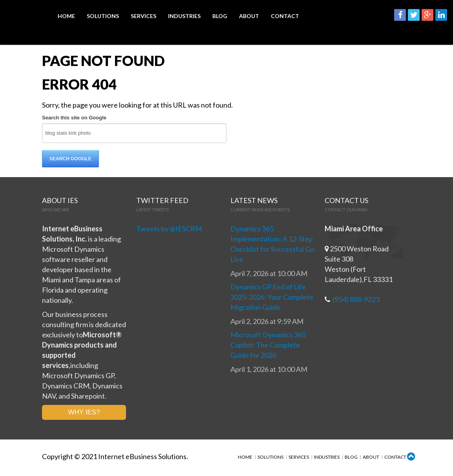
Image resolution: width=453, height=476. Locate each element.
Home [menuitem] (66, 17)
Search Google (70, 160)
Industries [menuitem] (184, 17)
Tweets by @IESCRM (169, 230)
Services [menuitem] (143, 17)
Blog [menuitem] (220, 17)
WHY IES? (84, 413)
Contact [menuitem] (285, 17)
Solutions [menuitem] (103, 17)
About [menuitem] (249, 17)
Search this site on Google (74, 119)
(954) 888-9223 (356, 300)
